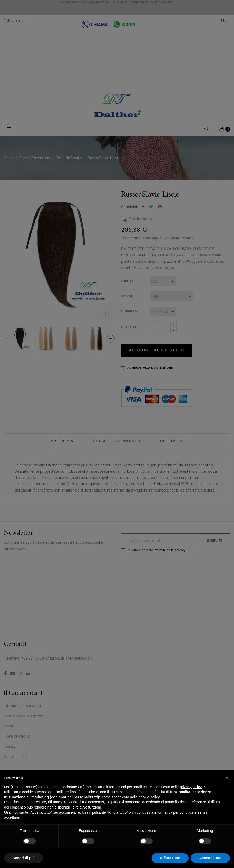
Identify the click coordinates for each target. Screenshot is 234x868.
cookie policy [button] (149, 797)
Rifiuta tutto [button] (170, 858)
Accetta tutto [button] (210, 858)
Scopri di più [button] (24, 858)
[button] (227, 778)
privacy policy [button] (191, 787)
